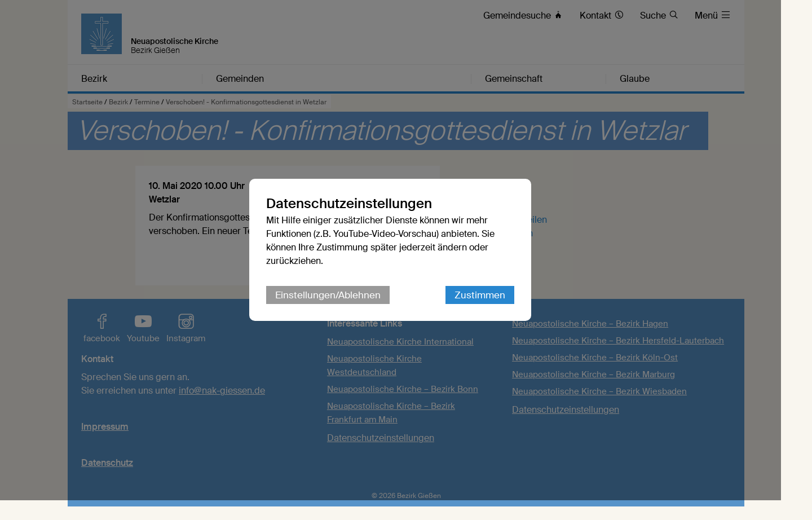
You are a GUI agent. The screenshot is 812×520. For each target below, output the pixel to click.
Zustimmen (496, 305)
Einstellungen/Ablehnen (344, 305)
